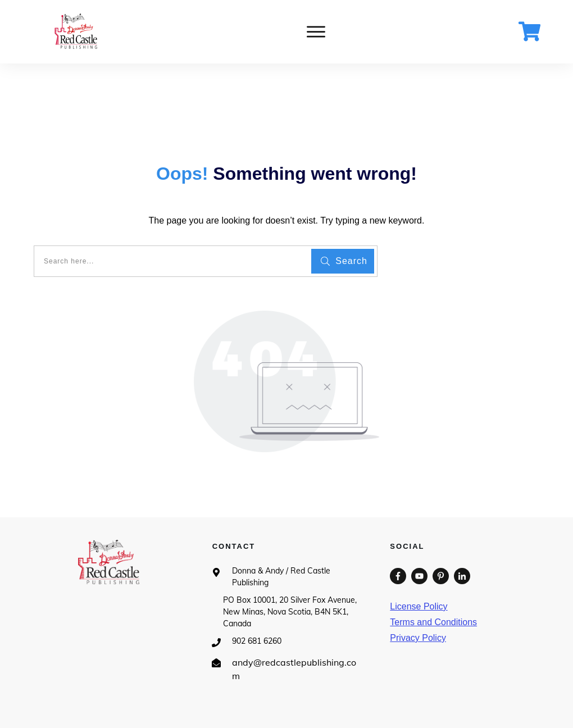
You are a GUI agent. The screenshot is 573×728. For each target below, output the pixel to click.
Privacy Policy (418, 638)
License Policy (419, 606)
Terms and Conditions (433, 622)
